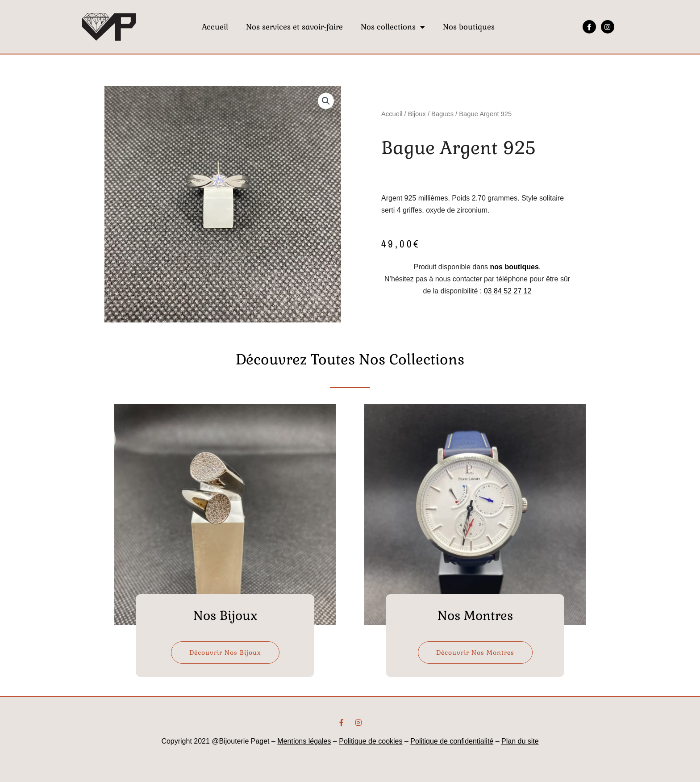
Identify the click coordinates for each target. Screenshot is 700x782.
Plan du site (520, 741)
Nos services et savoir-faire (294, 27)
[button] (326, 101)
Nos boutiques (469, 27)
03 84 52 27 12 (508, 291)
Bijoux (417, 114)
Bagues (442, 114)
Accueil (215, 27)
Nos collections (393, 27)
